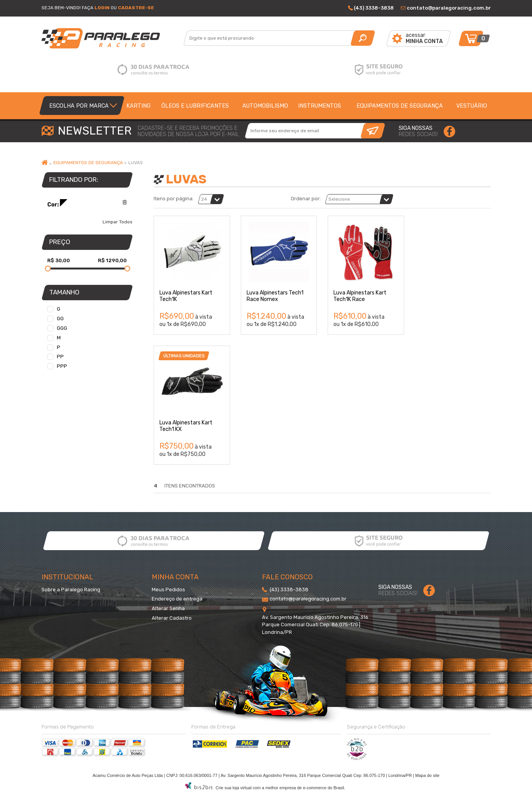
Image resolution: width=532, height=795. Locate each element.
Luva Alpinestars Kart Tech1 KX (186, 426)
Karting (138, 106)
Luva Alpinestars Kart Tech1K (186, 296)
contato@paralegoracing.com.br (449, 8)
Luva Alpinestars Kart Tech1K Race (360, 296)
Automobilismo (265, 106)
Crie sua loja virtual (234, 788)
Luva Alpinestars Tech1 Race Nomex (275, 296)
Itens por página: (174, 199)
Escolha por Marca (79, 106)
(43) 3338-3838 (374, 8)
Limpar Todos (118, 222)
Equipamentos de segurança (400, 106)
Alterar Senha (168, 608)
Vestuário (472, 106)
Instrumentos (320, 106)
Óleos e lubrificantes (195, 106)
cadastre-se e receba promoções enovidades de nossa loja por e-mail (188, 131)
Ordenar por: (306, 199)
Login (102, 8)
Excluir (125, 202)
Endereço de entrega (177, 599)
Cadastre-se (136, 8)
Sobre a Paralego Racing (71, 590)
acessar (424, 38)
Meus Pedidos (168, 590)
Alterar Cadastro (172, 618)
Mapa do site (427, 775)
